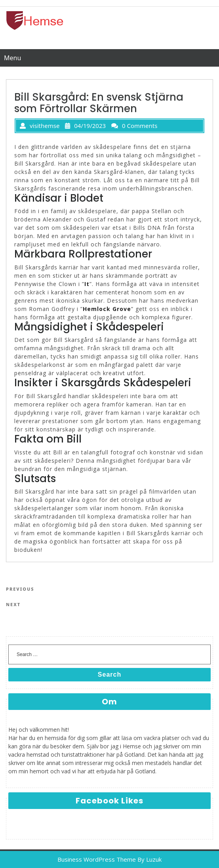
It (87, 284)
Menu (12, 58)
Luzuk (154, 859)
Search (109, 674)
